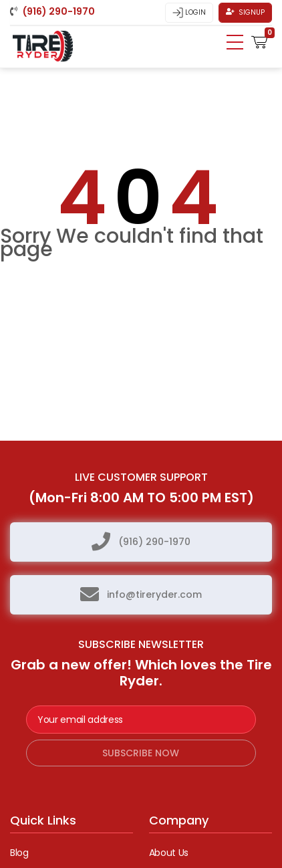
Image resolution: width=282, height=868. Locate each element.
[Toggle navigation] (235, 42)
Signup (245, 12)
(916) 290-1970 (154, 542)
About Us (169, 853)
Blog (19, 853)
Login (189, 13)
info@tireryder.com (154, 594)
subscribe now (141, 753)
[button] (260, 41)
